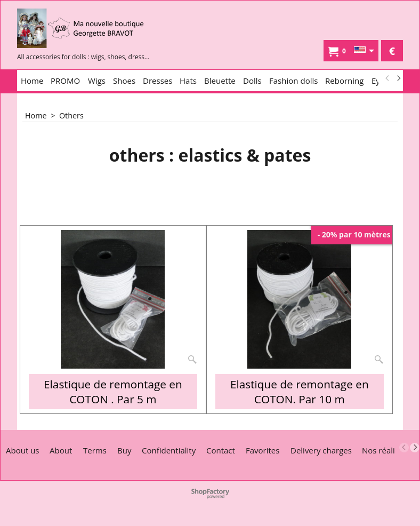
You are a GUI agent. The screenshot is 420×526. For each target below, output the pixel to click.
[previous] (387, 78)
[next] (398, 78)
